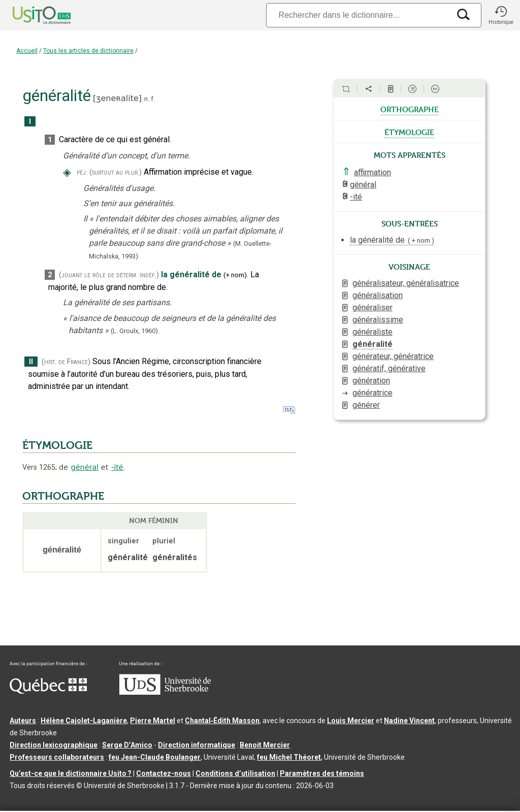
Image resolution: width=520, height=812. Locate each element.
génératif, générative (389, 368)
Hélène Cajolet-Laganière (84, 721)
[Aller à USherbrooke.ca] (165, 692)
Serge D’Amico (127, 745)
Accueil (27, 51)
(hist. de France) (66, 362)
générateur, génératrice (393, 356)
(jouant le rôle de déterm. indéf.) (109, 275)
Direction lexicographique (54, 745)
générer (366, 405)
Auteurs (23, 721)
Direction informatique (197, 745)
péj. (82, 172)
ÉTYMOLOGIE (57, 445)
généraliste (372, 332)
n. (147, 99)
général (85, 467)
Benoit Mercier (265, 745)
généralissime (378, 320)
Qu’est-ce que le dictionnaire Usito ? (71, 773)
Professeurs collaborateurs (57, 757)
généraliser (372, 307)
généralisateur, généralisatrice (406, 283)
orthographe (410, 109)
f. (153, 99)
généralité (372, 344)
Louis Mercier (351, 721)
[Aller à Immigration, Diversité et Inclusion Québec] (48, 691)
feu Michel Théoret (289, 757)
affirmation (372, 172)
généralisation (378, 295)
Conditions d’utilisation (235, 773)
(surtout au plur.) (116, 172)
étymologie (409, 132)
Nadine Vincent (409, 721)
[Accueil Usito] (30, 15)
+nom (235, 275)
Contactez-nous (164, 773)
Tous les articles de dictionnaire (88, 51)
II (31, 362)
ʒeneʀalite (117, 98)
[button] (501, 15)
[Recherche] (358, 15)
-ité (117, 467)
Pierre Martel (153, 721)
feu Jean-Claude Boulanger (155, 757)
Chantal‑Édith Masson (222, 721)
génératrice (372, 393)
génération (371, 381)
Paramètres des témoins (322, 773)
